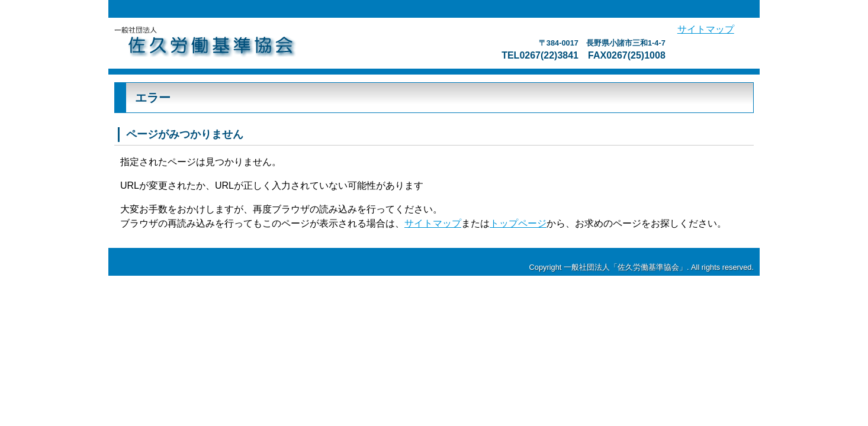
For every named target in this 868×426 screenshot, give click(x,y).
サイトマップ (706, 29)
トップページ (518, 223)
